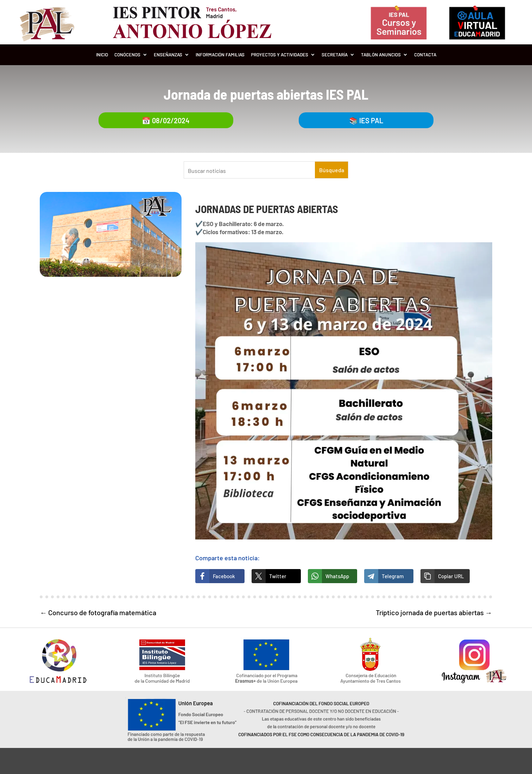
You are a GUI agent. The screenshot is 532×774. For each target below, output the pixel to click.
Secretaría (335, 55)
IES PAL (371, 120)
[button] (445, 576)
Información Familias (220, 55)
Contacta (425, 55)
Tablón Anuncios (381, 55)
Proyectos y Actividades (280, 55)
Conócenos (127, 55)
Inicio (102, 55)
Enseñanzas (168, 55)
